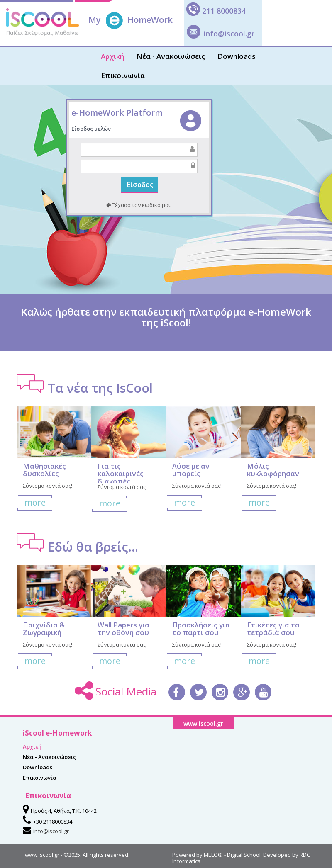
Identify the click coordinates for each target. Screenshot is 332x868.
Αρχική (112, 56)
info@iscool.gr (229, 34)
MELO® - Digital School (232, 855)
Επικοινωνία (123, 75)
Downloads (237, 56)
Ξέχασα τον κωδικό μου (139, 205)
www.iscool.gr (42, 855)
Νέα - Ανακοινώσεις (171, 56)
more (35, 502)
